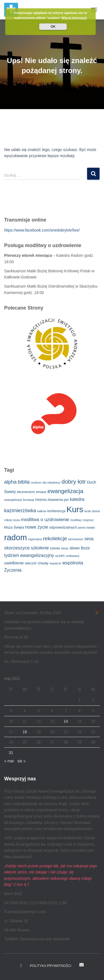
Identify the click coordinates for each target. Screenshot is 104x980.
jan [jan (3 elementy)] (66, 500)
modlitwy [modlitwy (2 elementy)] (76, 520)
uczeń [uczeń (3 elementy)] (60, 556)
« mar (9, 761)
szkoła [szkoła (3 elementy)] (55, 548)
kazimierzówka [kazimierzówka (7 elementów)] (20, 511)
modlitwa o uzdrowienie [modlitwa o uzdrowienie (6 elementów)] (45, 520)
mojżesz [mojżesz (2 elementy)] (88, 520)
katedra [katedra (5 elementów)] (77, 499)
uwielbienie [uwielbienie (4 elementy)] (14, 563)
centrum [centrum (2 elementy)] (36, 483)
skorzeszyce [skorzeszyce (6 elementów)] (17, 548)
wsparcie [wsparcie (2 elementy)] (55, 563)
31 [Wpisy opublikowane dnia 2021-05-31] (11, 753)
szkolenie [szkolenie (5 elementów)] (40, 548)
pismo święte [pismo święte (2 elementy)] (87, 527)
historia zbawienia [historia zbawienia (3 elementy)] (49, 500)
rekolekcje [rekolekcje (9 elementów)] (55, 538)
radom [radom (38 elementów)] (16, 537)
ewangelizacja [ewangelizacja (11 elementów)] (65, 491)
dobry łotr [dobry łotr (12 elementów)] (74, 482)
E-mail (82, 965)
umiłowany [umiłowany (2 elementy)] (72, 556)
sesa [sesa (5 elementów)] (89, 539)
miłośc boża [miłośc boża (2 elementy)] (12, 520)
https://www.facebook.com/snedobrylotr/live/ (42, 230)
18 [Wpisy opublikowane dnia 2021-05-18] (25, 732)
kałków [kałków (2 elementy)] (42, 511)
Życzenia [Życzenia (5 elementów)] (13, 570)
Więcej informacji (74, 18)
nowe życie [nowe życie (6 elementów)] (36, 527)
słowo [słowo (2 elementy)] (65, 548)
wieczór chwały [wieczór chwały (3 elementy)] (37, 563)
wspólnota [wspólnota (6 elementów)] (73, 563)
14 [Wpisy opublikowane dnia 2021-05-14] (66, 721)
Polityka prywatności (51, 966)
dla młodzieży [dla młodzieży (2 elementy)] (51, 483)
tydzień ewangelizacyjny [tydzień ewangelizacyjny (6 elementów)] (29, 555)
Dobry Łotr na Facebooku (21, 966)
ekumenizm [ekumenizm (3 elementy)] (26, 492)
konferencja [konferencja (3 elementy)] (56, 511)
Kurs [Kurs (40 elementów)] (75, 509)
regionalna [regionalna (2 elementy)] (35, 539)
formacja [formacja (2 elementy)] (28, 500)
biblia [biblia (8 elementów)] (24, 482)
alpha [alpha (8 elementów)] (10, 482)
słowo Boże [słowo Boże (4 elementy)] (80, 548)
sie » (21, 761)
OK (53, 27)
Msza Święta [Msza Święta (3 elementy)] (14, 527)
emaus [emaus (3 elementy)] (41, 492)
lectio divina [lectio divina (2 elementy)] (92, 511)
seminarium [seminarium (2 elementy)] (76, 539)
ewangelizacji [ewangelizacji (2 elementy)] (13, 500)
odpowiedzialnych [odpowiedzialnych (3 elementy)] (63, 527)
